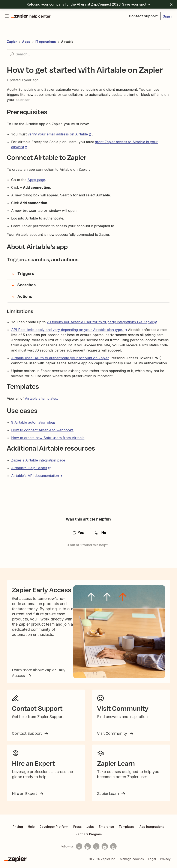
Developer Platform (54, 828)
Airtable (67, 42)
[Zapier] (15, 861)
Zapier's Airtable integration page (38, 460)
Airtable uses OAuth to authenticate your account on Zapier (60, 358)
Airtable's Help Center (29, 468)
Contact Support (27, 735)
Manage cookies (132, 861)
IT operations (46, 42)
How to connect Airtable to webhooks (42, 430)
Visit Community (112, 735)
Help (31, 828)
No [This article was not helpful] (104, 533)
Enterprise (106, 828)
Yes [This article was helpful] (81, 533)
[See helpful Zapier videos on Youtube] (105, 848)
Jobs (90, 828)
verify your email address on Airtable (58, 134)
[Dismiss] (171, 4)
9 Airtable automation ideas (33, 422)
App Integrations (152, 828)
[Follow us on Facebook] (79, 848)
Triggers (26, 274)
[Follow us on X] (96, 848)
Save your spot (134, 4)
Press (77, 828)
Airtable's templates (41, 398)
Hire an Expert (25, 795)
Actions (25, 296)
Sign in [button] (168, 16)
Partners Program (89, 836)
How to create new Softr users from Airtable (48, 438)
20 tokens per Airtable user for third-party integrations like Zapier (100, 322)
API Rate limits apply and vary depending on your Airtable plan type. (67, 330)
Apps (26, 42)
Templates (127, 828)
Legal (152, 861)
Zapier (12, 42)
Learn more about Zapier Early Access (39, 674)
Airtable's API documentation (35, 476)
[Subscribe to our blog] (113, 848)
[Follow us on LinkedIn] (88, 848)
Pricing (18, 828)
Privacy (165, 861)
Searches (26, 285)
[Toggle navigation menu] (7, 16)
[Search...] (88, 54)
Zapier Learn (108, 795)
